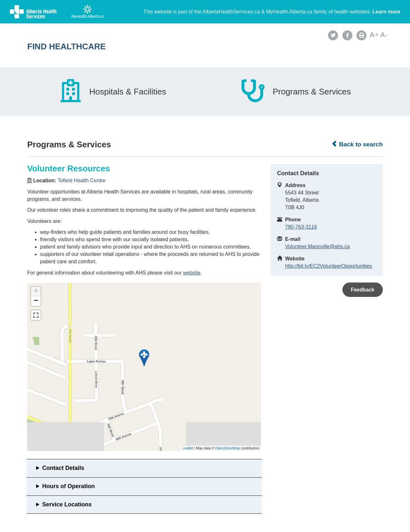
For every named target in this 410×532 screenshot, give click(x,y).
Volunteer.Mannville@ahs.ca (317, 246)
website (192, 273)
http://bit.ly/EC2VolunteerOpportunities (328, 266)
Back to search (357, 144)
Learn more (386, 12)
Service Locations (67, 504)
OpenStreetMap (228, 448)
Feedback (363, 290)
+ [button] (36, 291)
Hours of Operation (69, 486)
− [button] (36, 301)
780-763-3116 (301, 227)
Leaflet (188, 448)
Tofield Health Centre (82, 180)
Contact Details (63, 468)
